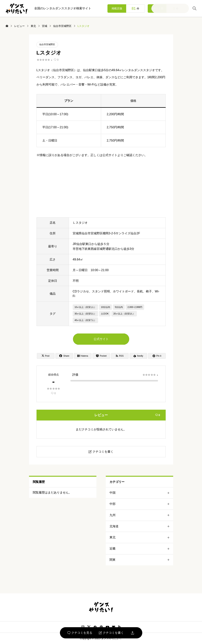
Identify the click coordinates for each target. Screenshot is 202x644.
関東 (141, 560)
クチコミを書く (111, 633)
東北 (141, 537)
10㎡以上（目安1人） (85, 307)
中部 (141, 504)
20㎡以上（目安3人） (124, 314)
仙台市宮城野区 (47, 44)
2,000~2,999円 (135, 307)
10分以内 (105, 307)
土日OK (105, 314)
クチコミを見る (80, 633)
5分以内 (119, 307)
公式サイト (101, 339)
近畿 (141, 549)
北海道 (141, 526)
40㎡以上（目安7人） (85, 320)
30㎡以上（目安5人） (85, 314)
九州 (141, 515)
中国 (141, 493)
